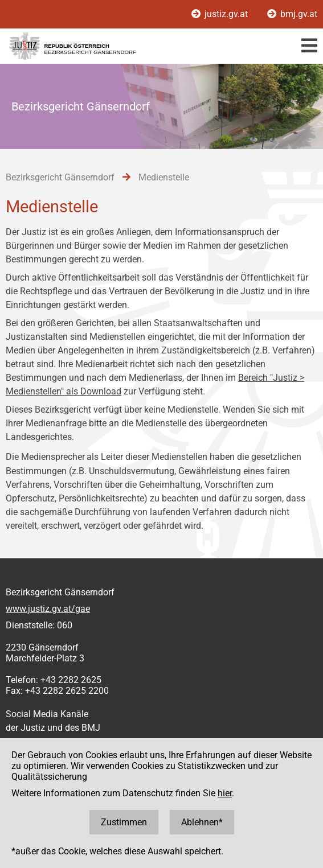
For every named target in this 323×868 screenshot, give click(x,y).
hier (225, 793)
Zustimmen (124, 822)
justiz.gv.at (221, 14)
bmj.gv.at (292, 14)
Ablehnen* (202, 822)
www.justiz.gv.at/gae (48, 609)
